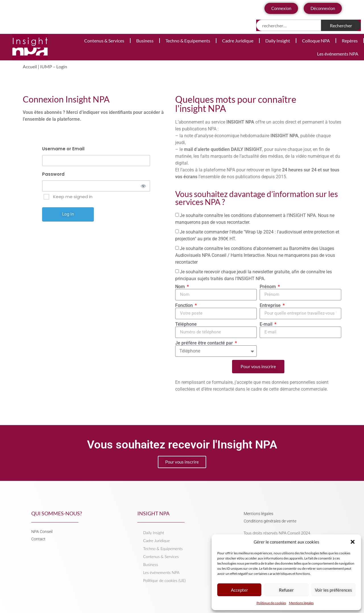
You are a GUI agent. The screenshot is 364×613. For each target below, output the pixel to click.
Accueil (30, 66)
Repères (350, 41)
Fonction (185, 306)
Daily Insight (278, 41)
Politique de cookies (271, 603)
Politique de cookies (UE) (164, 580)
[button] (353, 542)
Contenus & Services (104, 41)
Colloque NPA (316, 41)
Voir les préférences (333, 590)
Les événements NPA (338, 54)
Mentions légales (301, 603)
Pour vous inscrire (182, 462)
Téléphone (186, 324)
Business (145, 41)
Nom (181, 287)
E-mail (267, 324)
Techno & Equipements (188, 41)
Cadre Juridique (238, 41)
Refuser (286, 590)
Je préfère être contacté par (205, 343)
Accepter (239, 590)
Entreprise (271, 306)
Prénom (268, 287)
